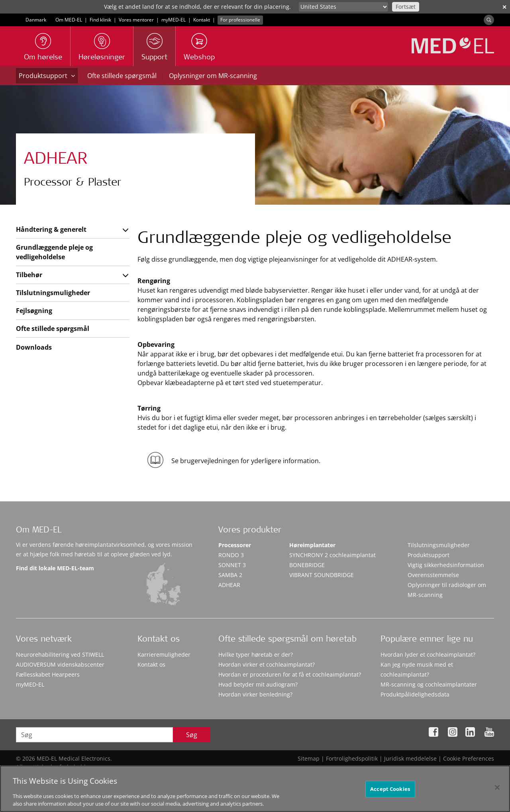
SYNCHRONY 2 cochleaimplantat (332, 555)
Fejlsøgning (34, 311)
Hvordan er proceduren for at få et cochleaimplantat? (290, 674)
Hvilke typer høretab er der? (256, 654)
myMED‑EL (174, 20)
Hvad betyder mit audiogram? (258, 684)
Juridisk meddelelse (410, 758)
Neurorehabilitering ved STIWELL (60, 654)
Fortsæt (406, 7)
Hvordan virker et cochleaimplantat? (267, 664)
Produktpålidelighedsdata (415, 694)
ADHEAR (229, 585)
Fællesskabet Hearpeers (48, 674)
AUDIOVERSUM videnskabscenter (60, 664)
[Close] (497, 792)
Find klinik (100, 20)
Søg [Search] (192, 735)
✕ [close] (504, 7)
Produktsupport (47, 76)
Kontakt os (151, 664)
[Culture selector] (343, 7)
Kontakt (202, 20)
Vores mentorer (136, 20)
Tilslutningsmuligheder (53, 293)
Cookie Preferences (469, 758)
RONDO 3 (231, 555)
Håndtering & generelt (51, 229)
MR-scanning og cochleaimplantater (429, 684)
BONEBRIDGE (307, 565)
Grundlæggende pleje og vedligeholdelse (54, 252)
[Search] (489, 20)
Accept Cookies (390, 794)
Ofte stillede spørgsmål (122, 76)
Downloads (34, 347)
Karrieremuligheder (164, 654)
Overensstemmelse (433, 575)
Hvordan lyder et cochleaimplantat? (428, 654)
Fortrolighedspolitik (352, 758)
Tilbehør (29, 275)
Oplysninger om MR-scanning (213, 76)
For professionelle (240, 20)
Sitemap (309, 758)
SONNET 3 (232, 565)
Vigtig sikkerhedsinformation (446, 565)
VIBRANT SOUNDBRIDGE (322, 575)
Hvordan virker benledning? (255, 694)
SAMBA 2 (230, 575)
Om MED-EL (69, 20)
